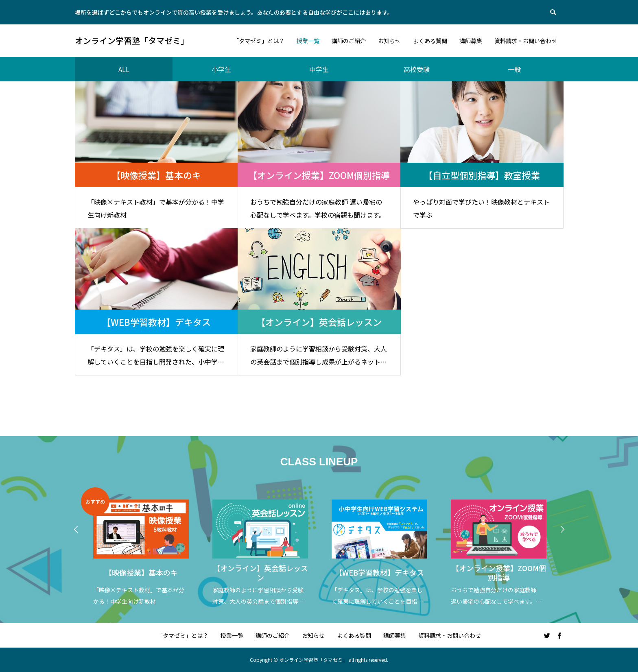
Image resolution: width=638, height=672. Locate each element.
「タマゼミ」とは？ (183, 635)
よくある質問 (354, 635)
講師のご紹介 (273, 635)
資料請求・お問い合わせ (450, 635)
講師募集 (395, 635)
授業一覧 (232, 635)
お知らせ (313, 635)
